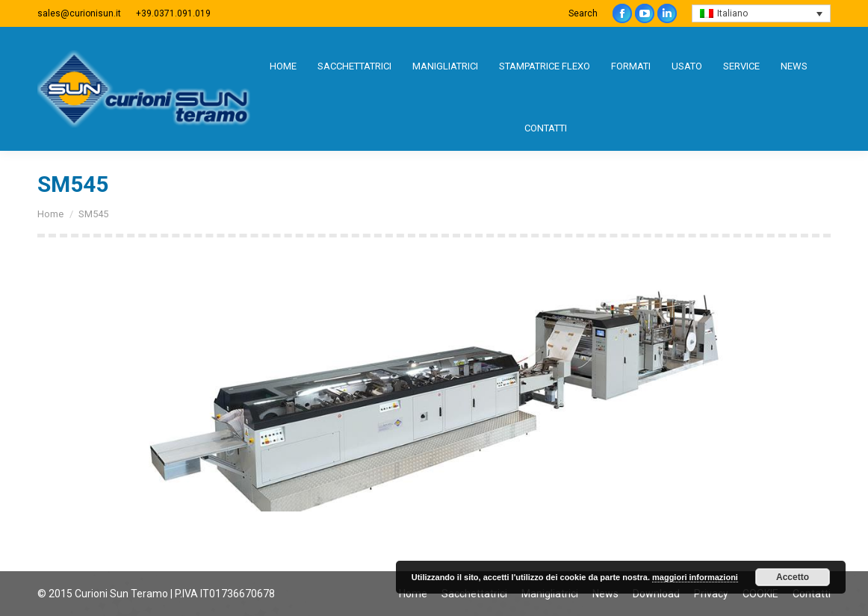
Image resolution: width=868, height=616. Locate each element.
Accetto (793, 577)
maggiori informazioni (695, 577)
